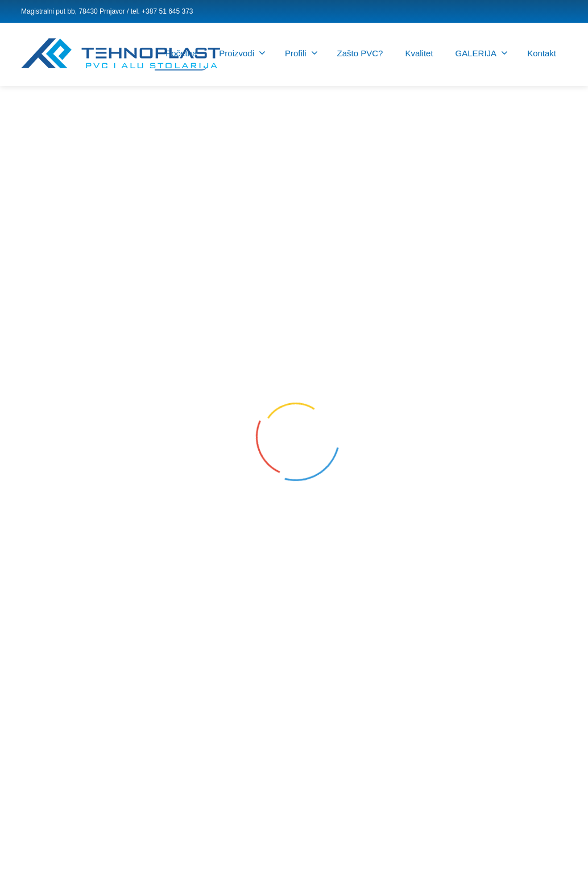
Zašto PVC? (360, 53)
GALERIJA (482, 53)
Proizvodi (242, 53)
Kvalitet (419, 53)
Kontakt (542, 53)
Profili (301, 53)
